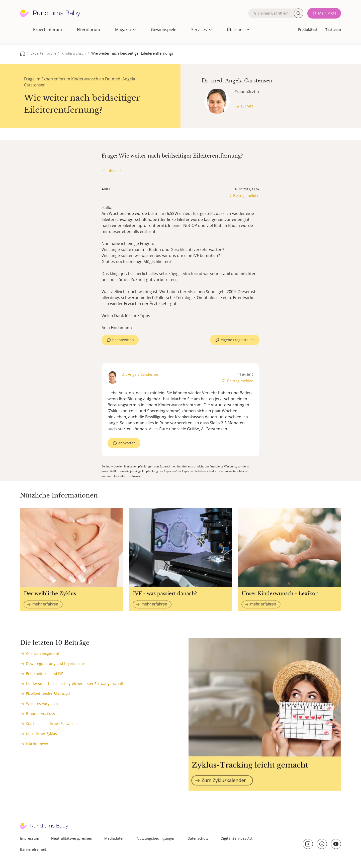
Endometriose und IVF (44, 673)
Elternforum (88, 30)
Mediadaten (114, 838)
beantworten (123, 340)
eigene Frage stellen (238, 340)
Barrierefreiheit (33, 849)
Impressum (30, 838)
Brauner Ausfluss (40, 714)
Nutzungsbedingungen (156, 838)
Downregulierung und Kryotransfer (56, 663)
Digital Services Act (237, 838)
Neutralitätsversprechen (72, 838)
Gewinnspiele (164, 30)
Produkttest (308, 29)
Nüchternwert (38, 744)
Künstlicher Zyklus (41, 734)
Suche (299, 13)
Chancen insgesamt (43, 653)
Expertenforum (48, 30)
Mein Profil (327, 13)
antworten (127, 443)
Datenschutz (198, 838)
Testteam (333, 29)
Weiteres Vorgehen (42, 704)
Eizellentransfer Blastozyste (49, 694)
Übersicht (116, 171)
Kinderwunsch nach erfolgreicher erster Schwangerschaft (75, 684)
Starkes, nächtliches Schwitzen (52, 724)
